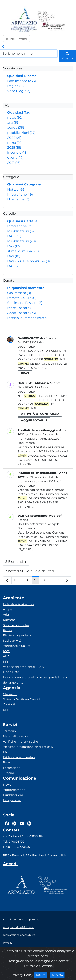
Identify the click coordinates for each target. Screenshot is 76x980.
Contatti (9, 704)
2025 (14, 148)
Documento (22, 81)
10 (44, 581)
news (15, 118)
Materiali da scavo (16, 736)
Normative (18, 199)
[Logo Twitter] (14, 823)
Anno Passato (22, 313)
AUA (6, 656)
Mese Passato (21, 308)
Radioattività (12, 641)
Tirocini (8, 773)
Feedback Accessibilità (49, 855)
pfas (25, 373)
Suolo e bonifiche (16, 625)
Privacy (8, 943)
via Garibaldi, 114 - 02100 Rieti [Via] (24, 836)
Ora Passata (19, 293)
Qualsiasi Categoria (24, 184)
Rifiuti (7, 630)
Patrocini (10, 762)
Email (16, 855)
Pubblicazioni (21, 231)
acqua (16, 128)
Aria (6, 615)
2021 (14, 163)
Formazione (12, 768)
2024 (14, 138)
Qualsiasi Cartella (22, 221)
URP (6, 710)
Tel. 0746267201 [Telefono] (14, 842)
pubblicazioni (21, 133)
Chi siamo (10, 694)
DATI (14, 236)
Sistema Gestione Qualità (22, 699)
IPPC (6, 651)
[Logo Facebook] (7, 823)
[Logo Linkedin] (29, 823)
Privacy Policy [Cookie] (22, 975)
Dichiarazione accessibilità (19, 935)
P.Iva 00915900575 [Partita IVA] (16, 847)
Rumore (9, 620)
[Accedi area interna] (10, 865)
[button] (17, 39)
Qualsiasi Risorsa (22, 76)
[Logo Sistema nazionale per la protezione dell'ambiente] (51, 20)
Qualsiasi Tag (19, 112)
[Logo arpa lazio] (24, 20)
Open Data (11, 672)
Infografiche (20, 194)
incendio (17, 153)
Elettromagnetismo (18, 635)
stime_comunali (23, 251)
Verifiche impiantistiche (21, 742)
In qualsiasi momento (26, 288)
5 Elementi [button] (17, 563)
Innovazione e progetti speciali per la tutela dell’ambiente (35, 680)
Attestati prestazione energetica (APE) (31, 747)
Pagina (16, 86)
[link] (3, 47)
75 (60, 581)
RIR (5, 662)
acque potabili (34, 420)
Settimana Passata (25, 303)
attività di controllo (40, 414)
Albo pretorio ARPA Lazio (19, 927)
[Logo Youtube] (22, 823)
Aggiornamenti (14, 790)
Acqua (8, 609)
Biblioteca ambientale (19, 757)
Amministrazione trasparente (21, 919)
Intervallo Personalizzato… (28, 318)
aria (13, 123)
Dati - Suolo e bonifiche (29, 261)
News (7, 785)
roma (15, 143)
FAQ (6, 752)
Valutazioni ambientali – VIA (23, 667)
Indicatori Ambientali (19, 604)
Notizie (16, 189)
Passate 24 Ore (22, 298)
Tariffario (9, 731)
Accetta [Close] (58, 975)
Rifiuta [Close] (42, 975)
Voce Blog (19, 91)
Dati (14, 246)
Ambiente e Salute (17, 646)
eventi (15, 158)
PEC (6, 855)
